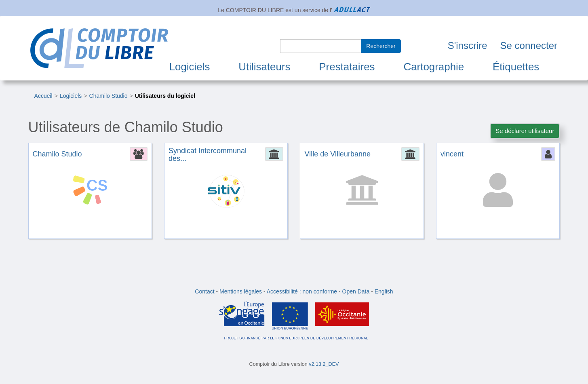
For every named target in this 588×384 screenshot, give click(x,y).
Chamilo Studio (109, 96)
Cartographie (434, 67)
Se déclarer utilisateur (525, 131)
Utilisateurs (264, 67)
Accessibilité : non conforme (302, 291)
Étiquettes (516, 67)
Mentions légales (241, 291)
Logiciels (190, 67)
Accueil (43, 96)
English (384, 291)
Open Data (356, 291)
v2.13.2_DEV (324, 364)
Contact (204, 291)
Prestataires (347, 67)
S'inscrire (468, 45)
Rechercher (381, 46)
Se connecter (529, 45)
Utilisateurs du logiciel (165, 96)
